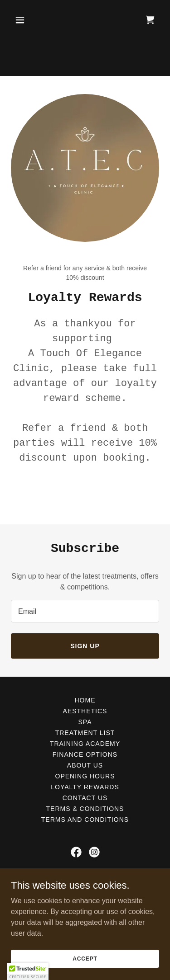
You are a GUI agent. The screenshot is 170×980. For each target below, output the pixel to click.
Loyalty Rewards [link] (85, 787)
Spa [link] (85, 722)
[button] (28, 56)
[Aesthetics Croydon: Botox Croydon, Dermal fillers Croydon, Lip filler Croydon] (85, 18)
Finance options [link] (85, 754)
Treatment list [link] (85, 733)
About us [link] (85, 765)
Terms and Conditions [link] (85, 820)
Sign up (85, 646)
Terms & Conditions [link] (85, 809)
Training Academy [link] (85, 744)
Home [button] (85, 700)
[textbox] (85, 611)
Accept (85, 958)
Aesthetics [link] (85, 711)
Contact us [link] (85, 798)
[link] (150, 56)
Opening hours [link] (85, 776)
